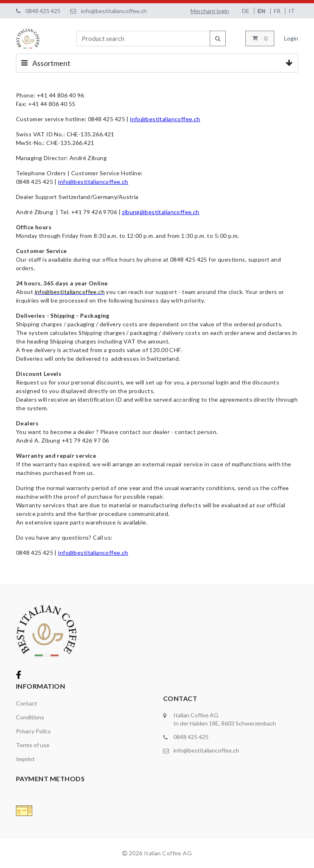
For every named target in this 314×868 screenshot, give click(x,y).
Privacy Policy (33, 731)
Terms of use (33, 745)
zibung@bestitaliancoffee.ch (160, 212)
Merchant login (210, 11)
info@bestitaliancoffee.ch (114, 11)
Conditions (30, 717)
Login (291, 38)
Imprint (25, 759)
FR (278, 11)
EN (262, 11)
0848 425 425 (43, 11)
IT (292, 11)
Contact (27, 703)
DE (246, 11)
